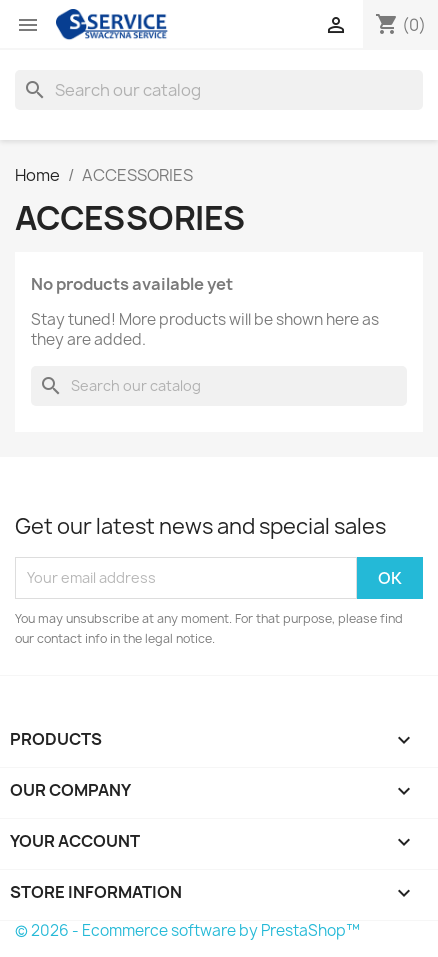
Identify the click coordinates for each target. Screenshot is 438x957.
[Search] (219, 90)
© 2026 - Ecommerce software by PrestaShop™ (187, 930)
